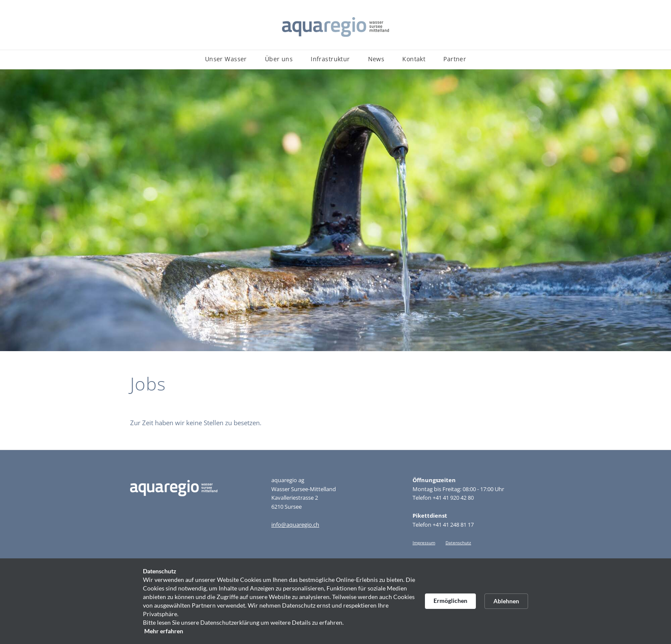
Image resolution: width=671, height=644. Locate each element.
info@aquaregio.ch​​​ (295, 525)
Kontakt (414, 59)
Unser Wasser (226, 59)
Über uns (279, 59)
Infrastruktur (330, 59)
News (376, 59)
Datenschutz (458, 543)
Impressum (424, 543)
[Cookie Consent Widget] (335, 601)
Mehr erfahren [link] (164, 631)
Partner (455, 59)
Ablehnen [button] (506, 601)
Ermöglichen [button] (450, 601)
